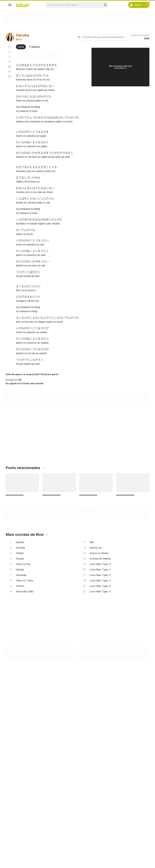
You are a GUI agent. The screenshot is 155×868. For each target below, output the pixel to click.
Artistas (13, 838)
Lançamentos (16, 860)
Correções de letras (69, 849)
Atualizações (16, 855)
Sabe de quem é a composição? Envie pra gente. (32, 374)
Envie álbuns (65, 838)
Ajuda (110, 833)
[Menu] (10, 5)
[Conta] (146, 5)
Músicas (13, 833)
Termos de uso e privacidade (123, 838)
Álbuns (13, 844)
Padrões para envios (118, 855)
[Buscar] (105, 5)
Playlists (14, 849)
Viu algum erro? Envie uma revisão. (25, 383)
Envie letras (65, 844)
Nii (20, 380)
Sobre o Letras (115, 844)
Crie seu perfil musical (70, 833)
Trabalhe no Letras (118, 849)
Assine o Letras (66, 855)
